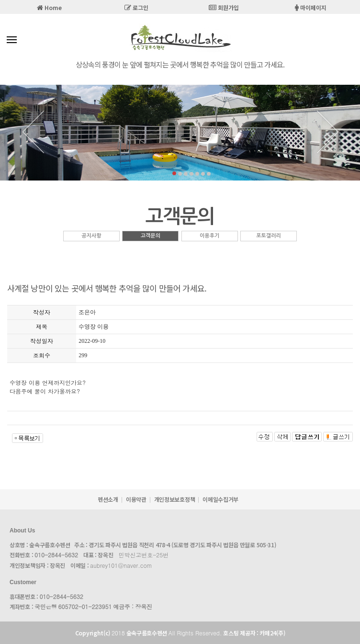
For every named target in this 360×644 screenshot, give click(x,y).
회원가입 (224, 7)
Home (49, 7)
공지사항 (91, 236)
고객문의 (151, 236)
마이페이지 (311, 7)
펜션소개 (108, 499)
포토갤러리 (269, 236)
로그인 (136, 7)
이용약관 (136, 499)
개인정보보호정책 (175, 499)
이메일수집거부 (220, 499)
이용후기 (209, 236)
